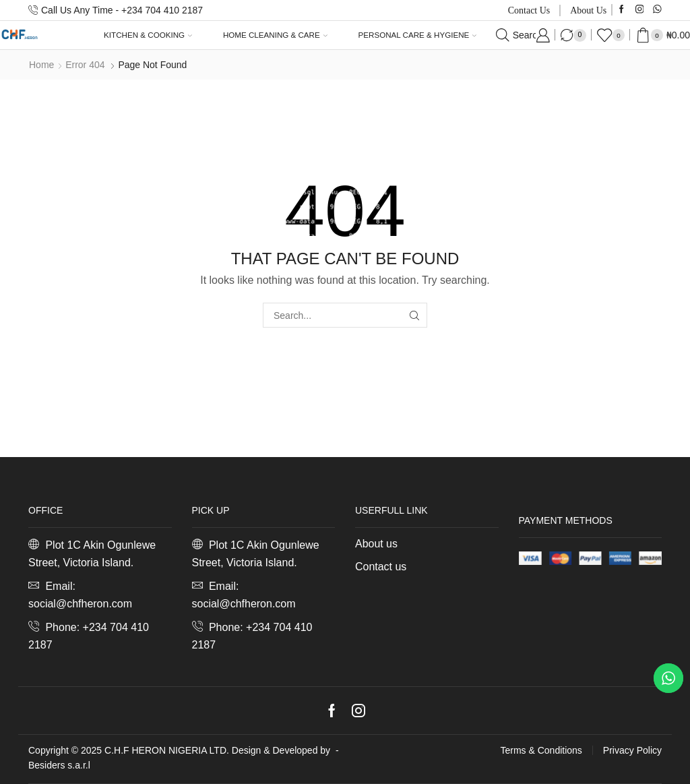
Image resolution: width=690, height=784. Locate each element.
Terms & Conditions (541, 750)
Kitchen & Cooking (148, 35)
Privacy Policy (632, 750)
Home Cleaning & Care (275, 35)
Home (41, 65)
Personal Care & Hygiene (418, 35)
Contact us (529, 10)
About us (588, 10)
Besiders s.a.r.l (59, 765)
